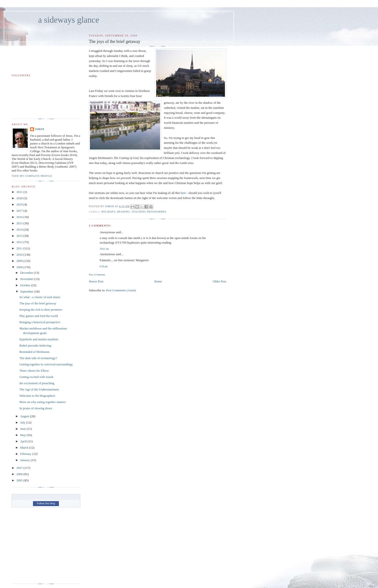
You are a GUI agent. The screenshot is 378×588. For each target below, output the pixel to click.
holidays (108, 212)
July (23, 422)
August (25, 416)
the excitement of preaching (37, 383)
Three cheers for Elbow (34, 371)
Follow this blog (46, 503)
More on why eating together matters (42, 402)
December (27, 273)
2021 (20, 192)
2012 (20, 242)
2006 (20, 474)
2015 (20, 223)
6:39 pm (104, 266)
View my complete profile (32, 176)
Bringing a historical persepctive (40, 322)
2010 (20, 255)
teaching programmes (149, 212)
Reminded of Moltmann (34, 352)
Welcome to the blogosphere (37, 396)
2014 (20, 229)
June (24, 429)
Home (158, 281)
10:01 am (104, 249)
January (26, 460)
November (27, 279)
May (24, 435)
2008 (20, 267)
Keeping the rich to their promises (41, 310)
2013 (20, 236)
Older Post (219, 281)
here (183, 193)
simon (40, 129)
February (26, 454)
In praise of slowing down (36, 408)
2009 (20, 261)
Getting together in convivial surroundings (46, 364)
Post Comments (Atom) (121, 290)
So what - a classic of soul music (40, 297)
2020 (20, 198)
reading (124, 212)
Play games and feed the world (39, 316)
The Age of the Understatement (39, 389)
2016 (20, 217)
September (27, 291)
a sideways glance (69, 20)
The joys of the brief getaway (38, 303)
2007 (20, 468)
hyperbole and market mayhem (39, 339)
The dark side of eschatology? (38, 358)
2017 (20, 211)
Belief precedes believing (35, 345)
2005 (20, 480)
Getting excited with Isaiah (36, 377)
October (26, 285)
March (25, 448)
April (24, 441)
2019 (20, 204)
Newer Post (96, 281)
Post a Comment (97, 275)
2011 (20, 248)
